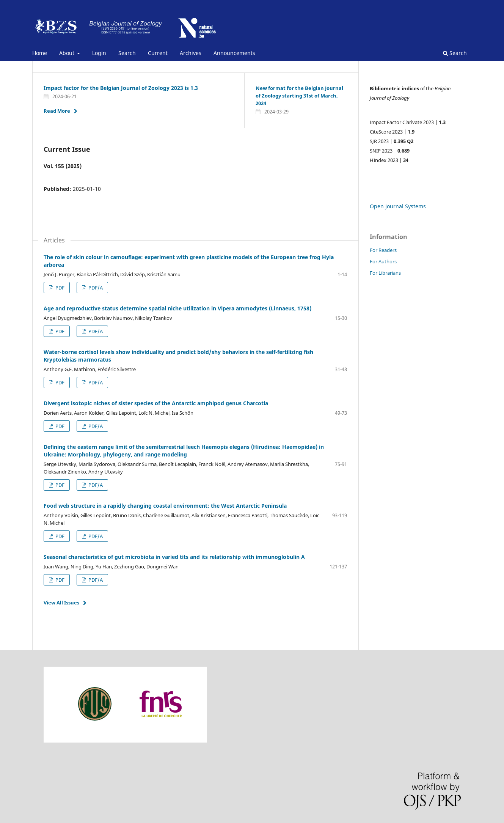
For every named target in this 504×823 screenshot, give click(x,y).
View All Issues (61, 603)
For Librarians (385, 273)
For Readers (383, 250)
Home (40, 53)
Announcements (234, 53)
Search (127, 53)
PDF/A (95, 331)
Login (99, 53)
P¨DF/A (95, 288)
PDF (59, 288)
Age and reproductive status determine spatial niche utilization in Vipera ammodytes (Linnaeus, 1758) (177, 308)
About (68, 53)
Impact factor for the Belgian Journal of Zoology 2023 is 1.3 (121, 88)
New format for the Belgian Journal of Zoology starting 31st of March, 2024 (299, 96)
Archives (191, 53)
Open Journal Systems (398, 206)
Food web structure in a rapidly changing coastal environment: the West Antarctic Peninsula (165, 506)
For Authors (383, 261)
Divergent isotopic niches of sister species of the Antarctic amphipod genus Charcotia (156, 403)
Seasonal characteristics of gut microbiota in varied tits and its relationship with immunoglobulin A (174, 557)
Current (158, 53)
